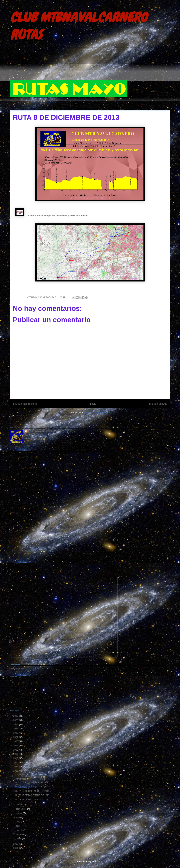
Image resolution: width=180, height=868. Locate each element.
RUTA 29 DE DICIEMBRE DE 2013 (32, 799)
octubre (20, 805)
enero (19, 839)
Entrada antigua (158, 404)
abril (18, 826)
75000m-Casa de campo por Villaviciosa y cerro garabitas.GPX (59, 216)
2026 (16, 716)
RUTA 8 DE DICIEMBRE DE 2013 (32, 787)
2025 (16, 720)
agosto (19, 813)
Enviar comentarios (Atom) (97, 412)
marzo (19, 830)
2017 (16, 754)
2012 (16, 844)
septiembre (22, 809)
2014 (16, 767)
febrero (20, 834)
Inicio (93, 404)
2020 (16, 741)
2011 (16, 848)
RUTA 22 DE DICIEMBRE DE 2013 (32, 795)
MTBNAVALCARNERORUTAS (43, 431)
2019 (16, 745)
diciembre (21, 774)
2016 (16, 758)
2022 (16, 733)
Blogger (100, 861)
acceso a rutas (17, 669)
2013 (16, 771)
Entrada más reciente (25, 404)
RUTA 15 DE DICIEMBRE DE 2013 (32, 791)
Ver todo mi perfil (33, 436)
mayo (19, 822)
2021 (16, 737)
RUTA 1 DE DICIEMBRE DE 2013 (32, 782)
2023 (16, 729)
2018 (16, 750)
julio (18, 817)
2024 (16, 724)
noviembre (21, 779)
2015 (16, 762)
